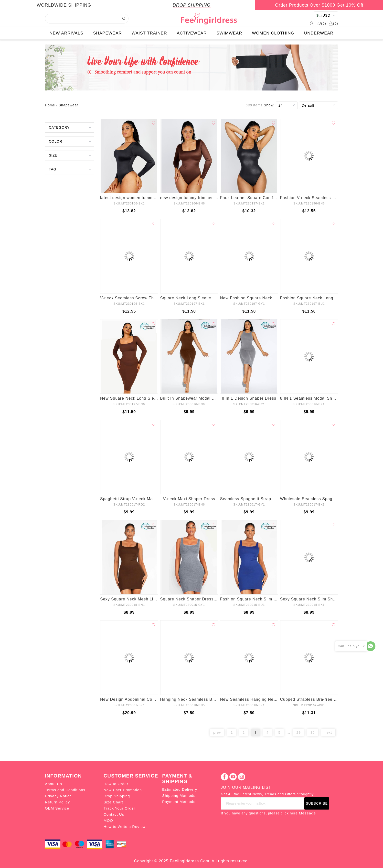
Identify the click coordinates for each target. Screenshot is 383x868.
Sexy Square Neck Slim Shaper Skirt (309, 599)
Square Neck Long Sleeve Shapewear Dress (189, 298)
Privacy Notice (58, 796)
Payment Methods (179, 802)
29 (298, 733)
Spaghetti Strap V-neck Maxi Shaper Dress (129, 499)
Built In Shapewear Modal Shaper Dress (189, 398)
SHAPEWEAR (107, 33)
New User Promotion (123, 790)
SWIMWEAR (229, 33)
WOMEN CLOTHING (273, 33)
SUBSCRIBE (317, 803)
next (328, 733)
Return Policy (57, 802)
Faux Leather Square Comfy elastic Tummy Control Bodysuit (249, 198)
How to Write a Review (125, 827)
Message (307, 813)
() (321, 23)
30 (313, 733)
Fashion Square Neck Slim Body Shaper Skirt (249, 599)
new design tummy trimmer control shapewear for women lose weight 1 (189, 198)
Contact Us (114, 814)
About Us (53, 784)
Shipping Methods (179, 795)
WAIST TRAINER (149, 33)
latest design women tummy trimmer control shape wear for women (129, 198)
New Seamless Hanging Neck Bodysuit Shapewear (249, 699)
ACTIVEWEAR (192, 33)
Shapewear (68, 105)
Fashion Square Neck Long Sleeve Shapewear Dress (309, 298)
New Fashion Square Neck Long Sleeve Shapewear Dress (249, 298)
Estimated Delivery (180, 789)
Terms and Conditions (65, 790)
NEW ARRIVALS (66, 33)
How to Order (116, 784)
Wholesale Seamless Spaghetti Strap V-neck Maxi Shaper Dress (309, 499)
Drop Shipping (117, 796)
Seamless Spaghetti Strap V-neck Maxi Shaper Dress (249, 499)
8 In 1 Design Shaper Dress (249, 398)
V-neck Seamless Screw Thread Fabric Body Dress (129, 298)
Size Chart (113, 802)
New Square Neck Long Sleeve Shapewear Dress (129, 398)
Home (50, 105)
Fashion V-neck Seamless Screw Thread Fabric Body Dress (309, 198)
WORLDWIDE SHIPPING (64, 5)
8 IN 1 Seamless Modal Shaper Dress (309, 398)
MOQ (108, 820)
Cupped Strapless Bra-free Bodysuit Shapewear (309, 699)
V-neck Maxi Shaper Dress (189, 499)
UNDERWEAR (319, 33)
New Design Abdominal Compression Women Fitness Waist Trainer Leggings (129, 699)
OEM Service (57, 808)
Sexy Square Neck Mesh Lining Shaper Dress (129, 599)
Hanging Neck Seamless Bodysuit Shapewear (189, 699)
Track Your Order (119, 808)
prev (217, 733)
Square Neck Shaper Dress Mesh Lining (189, 599)
